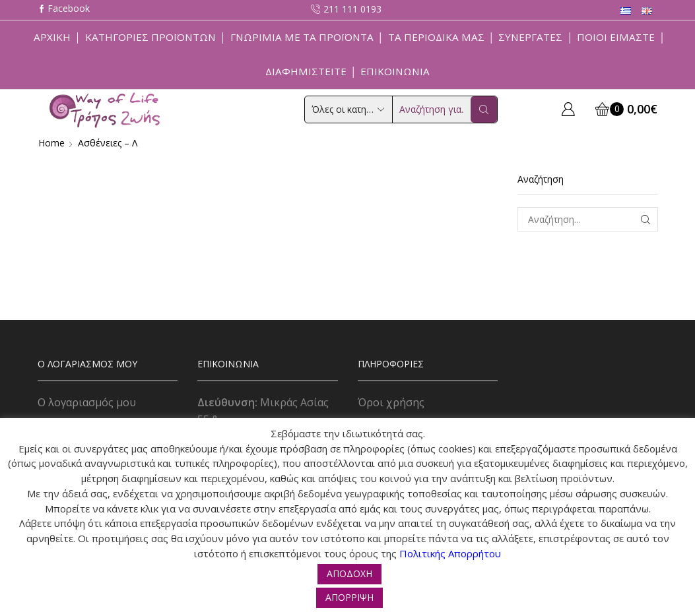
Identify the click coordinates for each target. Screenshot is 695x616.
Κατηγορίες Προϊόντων (150, 37)
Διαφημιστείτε (306, 71)
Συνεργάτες (530, 37)
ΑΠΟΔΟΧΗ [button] (349, 573)
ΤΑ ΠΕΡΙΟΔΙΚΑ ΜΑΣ (436, 37)
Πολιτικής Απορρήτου (450, 553)
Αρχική (52, 37)
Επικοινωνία (395, 71)
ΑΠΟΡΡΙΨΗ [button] (349, 597)
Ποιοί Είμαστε (616, 37)
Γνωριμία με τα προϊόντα (302, 37)
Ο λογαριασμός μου (87, 402)
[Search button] (484, 109)
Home (51, 143)
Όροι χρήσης (391, 402)
